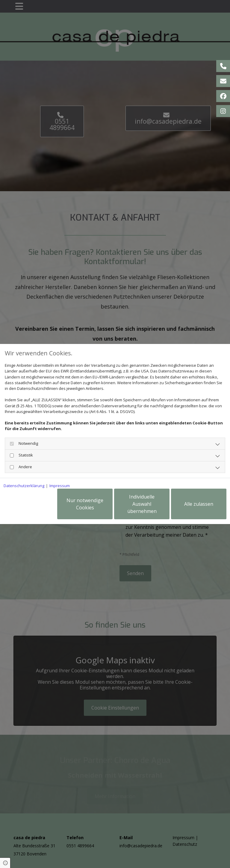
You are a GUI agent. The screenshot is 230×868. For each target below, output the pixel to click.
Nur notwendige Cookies (85, 504)
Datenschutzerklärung (24, 486)
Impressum (60, 486)
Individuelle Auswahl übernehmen (142, 504)
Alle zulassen (199, 504)
